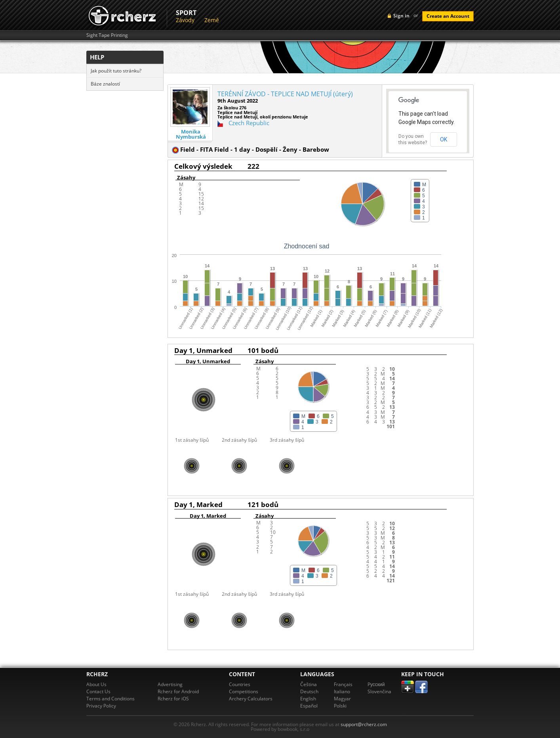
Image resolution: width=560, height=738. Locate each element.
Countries (240, 684)
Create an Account (448, 16)
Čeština (309, 684)
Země (212, 20)
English (308, 699)
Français (343, 684)
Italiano (342, 691)
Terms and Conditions (110, 699)
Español (309, 706)
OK (444, 139)
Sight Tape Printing (107, 35)
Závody (185, 20)
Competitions (244, 691)
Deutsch (309, 691)
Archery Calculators (251, 699)
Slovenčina (379, 691)
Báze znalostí (105, 84)
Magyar (342, 699)
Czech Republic (249, 123)
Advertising (170, 684)
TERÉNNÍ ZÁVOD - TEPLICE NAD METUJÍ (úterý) (285, 94)
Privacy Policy (101, 706)
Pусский (376, 684)
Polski (340, 706)
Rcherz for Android (178, 691)
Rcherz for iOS (173, 699)
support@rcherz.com (364, 724)
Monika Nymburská (191, 134)
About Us (96, 684)
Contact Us (98, 691)
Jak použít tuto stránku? (116, 71)
